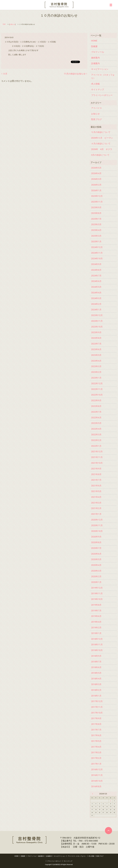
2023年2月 (96, 372)
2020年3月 (96, 571)
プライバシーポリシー (102, 95)
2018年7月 (96, 662)
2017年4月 (96, 747)
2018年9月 (96, 656)
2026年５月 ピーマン (102, 138)
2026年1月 (96, 190)
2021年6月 (96, 486)
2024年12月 (97, 247)
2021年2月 (96, 508)
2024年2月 (96, 304)
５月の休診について (101, 132)
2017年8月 (96, 724)
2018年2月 (96, 690)
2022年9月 (96, 400)
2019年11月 (97, 593)
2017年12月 (97, 701)
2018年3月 (96, 684)
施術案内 (95, 58)
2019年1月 (96, 633)
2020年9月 (96, 537)
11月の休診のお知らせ (75, 74)
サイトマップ (98, 89)
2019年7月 (96, 611)
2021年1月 (96, 514)
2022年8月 (96, 406)
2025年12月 (97, 196)
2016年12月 (97, 769)
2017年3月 (96, 752)
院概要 (94, 46)
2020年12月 (97, 520)
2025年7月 (96, 219)
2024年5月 (96, 287)
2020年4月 (96, 565)
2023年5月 (96, 355)
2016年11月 (97, 775)
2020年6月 (96, 554)
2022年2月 (96, 440)
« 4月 (93, 794)
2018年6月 (96, 667)
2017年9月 (96, 718)
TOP (4, 24)
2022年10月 (97, 395)
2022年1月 (96, 446)
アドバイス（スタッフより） (103, 76)
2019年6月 (96, 616)
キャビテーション (100, 69)
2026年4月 (96, 173)
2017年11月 (97, 707)
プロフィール (98, 52)
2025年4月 (96, 230)
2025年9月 (96, 207)
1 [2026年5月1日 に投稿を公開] (111, 801)
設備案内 (95, 63)
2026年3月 (96, 179)
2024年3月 (96, 298)
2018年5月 (96, 673)
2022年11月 (97, 389)
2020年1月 (96, 582)
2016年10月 (97, 781)
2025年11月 (97, 202)
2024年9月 (96, 264)
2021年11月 (97, 457)
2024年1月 (96, 310)
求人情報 (95, 84)
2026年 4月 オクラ (102, 149)
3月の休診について (100, 155)
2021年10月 (97, 463)
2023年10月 (97, 327)
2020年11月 (97, 525)
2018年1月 (96, 696)
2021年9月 (96, 469)
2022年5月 (96, 423)
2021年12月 (97, 452)
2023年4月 (96, 361)
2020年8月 (96, 542)
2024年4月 (96, 293)
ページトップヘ (108, 831)
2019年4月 (96, 622)
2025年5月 (96, 224)
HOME (94, 41)
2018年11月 (97, 645)
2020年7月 (96, 548)
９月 (5, 74)
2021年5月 (96, 491)
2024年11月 (97, 253)
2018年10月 (97, 650)
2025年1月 (96, 242)
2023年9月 (96, 332)
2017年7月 (96, 730)
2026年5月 (96, 168)
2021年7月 (96, 480)
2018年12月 (97, 639)
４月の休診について (101, 144)
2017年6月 (96, 735)
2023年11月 (97, 321)
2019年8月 (96, 605)
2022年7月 (96, 412)
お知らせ (12, 24)
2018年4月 (96, 679)
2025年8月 (96, 213)
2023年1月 (96, 378)
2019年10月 (97, 599)
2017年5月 (96, 741)
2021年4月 (96, 497)
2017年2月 (96, 758)
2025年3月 (96, 236)
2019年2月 (96, 628)
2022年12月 (97, 383)
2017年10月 (97, 713)
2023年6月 (96, 349)
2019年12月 (97, 588)
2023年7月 (96, 344)
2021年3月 (96, 503)
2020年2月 (96, 576)
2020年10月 (97, 531)
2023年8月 (96, 338)
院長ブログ (96, 119)
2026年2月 (96, 185)
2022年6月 (96, 418)
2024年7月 (96, 276)
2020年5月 (96, 559)
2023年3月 (96, 366)
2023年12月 (97, 315)
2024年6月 (96, 281)
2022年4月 (96, 429)
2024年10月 (97, 259)
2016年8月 (96, 786)
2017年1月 (96, 764)
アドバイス (96, 108)
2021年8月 (96, 474)
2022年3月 (96, 435)
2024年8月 (96, 270)
